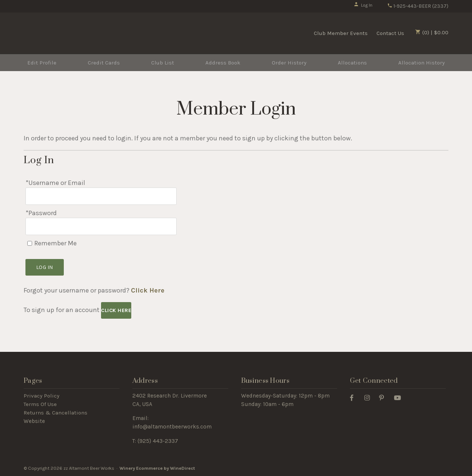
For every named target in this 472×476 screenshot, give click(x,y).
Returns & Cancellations (55, 413)
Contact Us (390, 33)
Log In (363, 5)
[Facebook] (354, 397)
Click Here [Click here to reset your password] (148, 290)
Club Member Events (341, 33)
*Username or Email (55, 183)
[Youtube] (400, 397)
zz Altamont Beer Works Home (69, 32)
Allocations (352, 63)
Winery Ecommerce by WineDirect (157, 468)
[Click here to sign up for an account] (116, 310)
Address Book (223, 63)
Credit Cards (104, 63)
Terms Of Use (40, 404)
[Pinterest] (384, 397)
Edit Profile (42, 63)
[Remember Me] (30, 243)
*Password (41, 213)
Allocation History (421, 63)
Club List (163, 63)
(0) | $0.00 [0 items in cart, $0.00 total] (432, 32)
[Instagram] (370, 397)
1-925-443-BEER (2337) (418, 6)
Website (34, 421)
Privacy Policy (41, 396)
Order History (289, 63)
